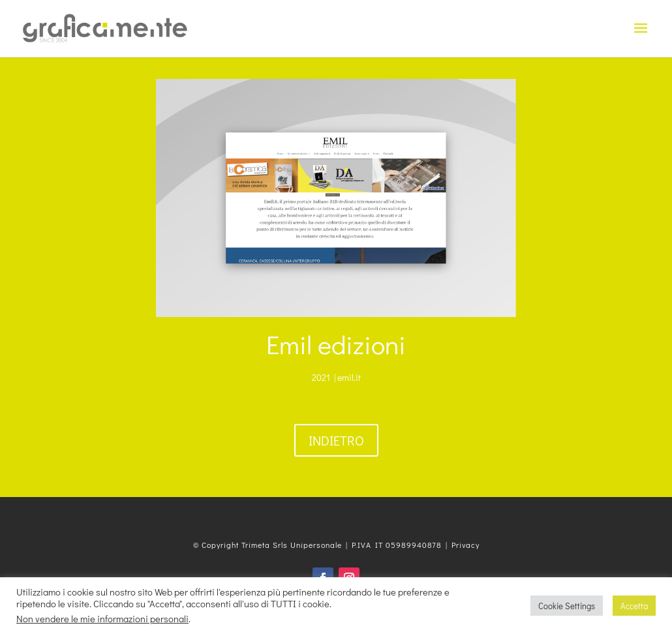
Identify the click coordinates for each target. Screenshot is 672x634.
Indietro (336, 440)
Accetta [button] (634, 606)
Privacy (466, 545)
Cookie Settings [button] (567, 606)
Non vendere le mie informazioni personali (102, 619)
